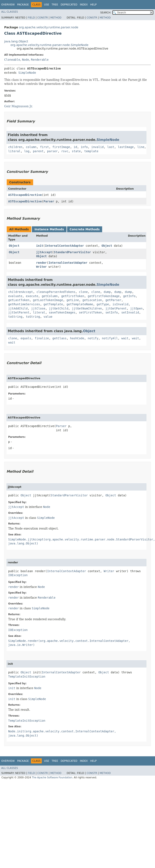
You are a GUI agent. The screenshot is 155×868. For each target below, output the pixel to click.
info (84, 147)
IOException (18, 575)
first (44, 147)
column (31, 147)
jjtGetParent (116, 308)
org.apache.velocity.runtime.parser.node (49, 27)
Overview (8, 5)
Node (26, 60)
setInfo (112, 312)
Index (84, 5)
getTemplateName (80, 304)
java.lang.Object (16, 41)
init (40, 246)
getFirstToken (73, 296)
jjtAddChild (18, 308)
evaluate (15, 296)
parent (38, 151)
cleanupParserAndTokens (56, 292)
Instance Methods (49, 229)
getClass (59, 338)
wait (125, 338)
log (27, 151)
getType (103, 304)
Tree (55, 5)
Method (56, 18)
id (75, 147)
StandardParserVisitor (72, 252)
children (15, 147)
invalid (97, 147)
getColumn (50, 296)
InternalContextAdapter (64, 246)
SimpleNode (27, 73)
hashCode (77, 338)
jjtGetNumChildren (87, 308)
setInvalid (130, 312)
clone (83, 292)
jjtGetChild (59, 308)
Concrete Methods (85, 229)
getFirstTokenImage (104, 296)
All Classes (10, 12)
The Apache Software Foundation (52, 778)
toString (15, 317)
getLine (73, 300)
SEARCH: (106, 13)
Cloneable (12, 60)
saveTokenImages (62, 312)
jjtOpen (136, 308)
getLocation (92, 300)
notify (93, 338)
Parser (49, 201)
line (141, 147)
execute (32, 296)
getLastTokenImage (48, 300)
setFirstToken (90, 312)
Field (31, 18)
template (91, 151)
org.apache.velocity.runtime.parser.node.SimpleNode (49, 45)
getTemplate (53, 304)
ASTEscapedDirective (25, 195)
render (41, 263)
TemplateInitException (27, 677)
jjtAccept (44, 252)
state (76, 151)
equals (26, 338)
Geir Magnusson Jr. (18, 106)
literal (14, 151)
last (111, 147)
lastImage (126, 147)
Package (23, 5)
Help (93, 5)
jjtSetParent (19, 312)
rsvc (65, 151)
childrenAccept (21, 292)
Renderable (40, 60)
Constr (43, 18)
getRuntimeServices (24, 304)
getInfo (129, 296)
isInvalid (120, 304)
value (48, 317)
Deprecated (69, 5)
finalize (42, 338)
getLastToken (19, 300)
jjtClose (38, 308)
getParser (113, 300)
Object (14, 246)
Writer (41, 267)
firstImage (61, 147)
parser (52, 151)
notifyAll (110, 338)
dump (107, 292)
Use (47, 5)
